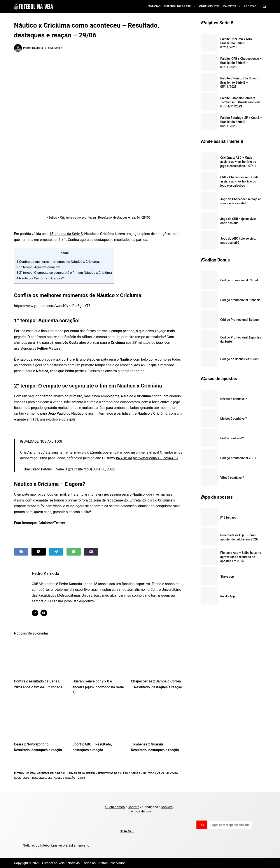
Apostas (250, 6)
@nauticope (99, 452)
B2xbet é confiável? (234, 399)
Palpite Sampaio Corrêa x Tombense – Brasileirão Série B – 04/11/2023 (240, 102)
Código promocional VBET (238, 458)
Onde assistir (209, 6)
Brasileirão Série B (82, 773)
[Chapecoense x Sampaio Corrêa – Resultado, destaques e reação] (157, 657)
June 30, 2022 (104, 469)
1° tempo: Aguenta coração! (38, 267)
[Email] (91, 552)
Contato (134, 807)
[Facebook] (21, 552)
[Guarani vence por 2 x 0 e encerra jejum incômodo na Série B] (98, 657)
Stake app (227, 577)
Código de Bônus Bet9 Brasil (240, 359)
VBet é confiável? (232, 478)
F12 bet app (228, 517)
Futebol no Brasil (181, 7)
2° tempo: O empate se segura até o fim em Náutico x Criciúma (64, 273)
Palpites (233, 7)
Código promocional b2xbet (239, 280)
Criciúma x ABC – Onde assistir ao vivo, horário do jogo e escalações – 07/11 (238, 162)
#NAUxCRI (124, 458)
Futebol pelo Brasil (52, 773)
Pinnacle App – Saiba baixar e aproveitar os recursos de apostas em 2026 (241, 557)
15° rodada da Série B (66, 234)
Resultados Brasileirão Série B (119, 773)
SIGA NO (127, 831)
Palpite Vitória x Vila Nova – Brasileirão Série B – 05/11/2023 (239, 82)
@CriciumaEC (34, 452)
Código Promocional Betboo (240, 320)
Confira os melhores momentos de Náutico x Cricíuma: (58, 262)
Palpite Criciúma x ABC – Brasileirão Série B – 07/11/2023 (237, 43)
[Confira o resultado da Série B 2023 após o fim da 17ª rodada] (40, 657)
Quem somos (115, 807)
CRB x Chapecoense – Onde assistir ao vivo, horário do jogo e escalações (239, 181)
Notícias (154, 6)
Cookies (167, 807)
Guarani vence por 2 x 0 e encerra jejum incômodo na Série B (98, 687)
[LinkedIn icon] (37, 613)
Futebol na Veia (25, 773)
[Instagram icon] (46, 613)
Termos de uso (140, 811)
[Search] (264, 6)
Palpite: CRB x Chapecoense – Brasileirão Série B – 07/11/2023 (241, 63)
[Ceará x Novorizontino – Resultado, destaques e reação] (40, 720)
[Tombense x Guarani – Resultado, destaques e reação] (157, 720)
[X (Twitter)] (39, 552)
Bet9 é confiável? (232, 438)
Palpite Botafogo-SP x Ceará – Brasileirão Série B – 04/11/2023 (241, 122)
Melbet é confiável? (234, 419)
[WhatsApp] (74, 552)
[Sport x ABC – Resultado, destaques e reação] (98, 720)
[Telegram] (56, 552)
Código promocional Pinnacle (240, 300)
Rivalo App (228, 596)
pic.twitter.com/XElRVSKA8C (155, 458)
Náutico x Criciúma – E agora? (40, 278)
